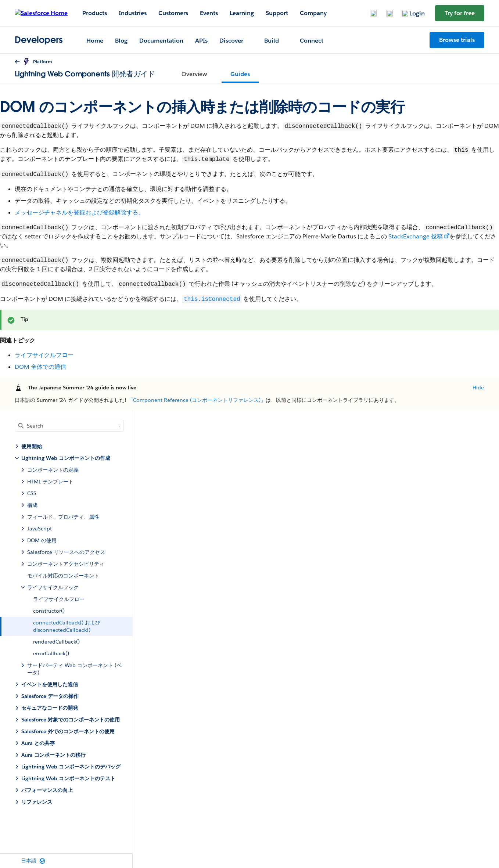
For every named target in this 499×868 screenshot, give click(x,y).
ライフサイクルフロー (44, 355)
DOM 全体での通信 (40, 367)
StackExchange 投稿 (416, 236)
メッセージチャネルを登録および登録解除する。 (79, 213)
